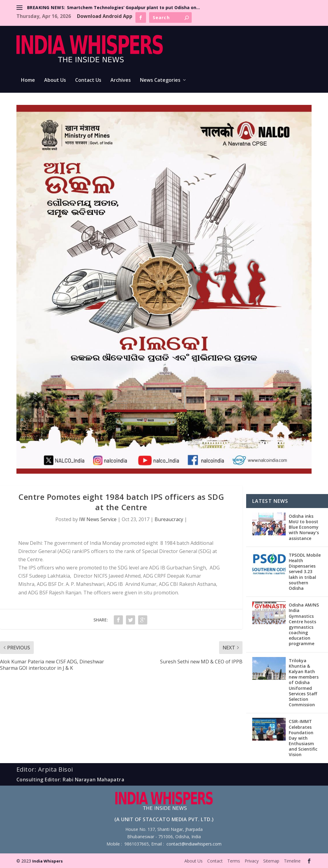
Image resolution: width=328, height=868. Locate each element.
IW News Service (98, 519)
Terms (234, 861)
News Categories (160, 80)
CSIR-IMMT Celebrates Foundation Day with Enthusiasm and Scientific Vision (303, 738)
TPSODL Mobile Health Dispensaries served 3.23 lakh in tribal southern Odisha (305, 572)
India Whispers (47, 861)
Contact (215, 861)
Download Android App (105, 16)
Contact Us (88, 80)
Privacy (252, 861)
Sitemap (271, 861)
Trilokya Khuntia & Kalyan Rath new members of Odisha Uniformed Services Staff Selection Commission (304, 683)
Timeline (292, 861)
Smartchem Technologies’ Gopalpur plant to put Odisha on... (133, 7)
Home (28, 80)
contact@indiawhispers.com (194, 844)
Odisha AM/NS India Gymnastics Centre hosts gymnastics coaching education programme (304, 624)
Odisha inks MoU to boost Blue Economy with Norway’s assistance (304, 527)
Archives (121, 80)
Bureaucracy (169, 519)
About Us (55, 80)
